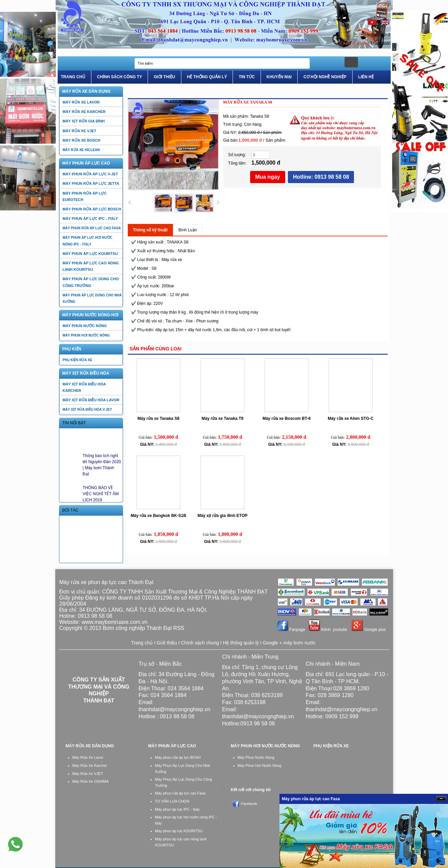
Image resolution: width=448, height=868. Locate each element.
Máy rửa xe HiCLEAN (81, 150)
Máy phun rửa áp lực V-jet (91, 174)
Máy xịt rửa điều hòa (86, 373)
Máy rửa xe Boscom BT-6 (287, 418)
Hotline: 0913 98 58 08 (321, 177)
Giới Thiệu (164, 77)
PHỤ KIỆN (72, 349)
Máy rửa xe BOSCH (82, 140)
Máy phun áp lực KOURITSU (90, 254)
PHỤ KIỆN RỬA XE (78, 360)
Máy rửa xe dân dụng (86, 91)
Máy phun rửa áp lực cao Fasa (92, 228)
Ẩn (441, 799)
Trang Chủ (73, 77)
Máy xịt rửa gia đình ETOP (222, 516)
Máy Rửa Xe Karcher (90, 765)
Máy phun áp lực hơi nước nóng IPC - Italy (88, 241)
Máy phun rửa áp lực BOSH (178, 757)
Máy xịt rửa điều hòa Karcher (84, 387)
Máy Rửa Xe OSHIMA (91, 781)
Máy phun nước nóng (85, 326)
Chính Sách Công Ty (120, 77)
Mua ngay (268, 177)
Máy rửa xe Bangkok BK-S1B (159, 516)
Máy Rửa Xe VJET (88, 774)
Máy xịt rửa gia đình (84, 121)
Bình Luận (188, 230)
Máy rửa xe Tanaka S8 (159, 418)
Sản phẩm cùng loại (156, 349)
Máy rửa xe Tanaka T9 (222, 418)
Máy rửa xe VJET (80, 131)
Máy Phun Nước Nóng (256, 757)
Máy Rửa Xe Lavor (88, 757)
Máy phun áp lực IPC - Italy (90, 219)
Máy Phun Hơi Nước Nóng (260, 765)
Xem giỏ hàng (356, 44)
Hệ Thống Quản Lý (207, 77)
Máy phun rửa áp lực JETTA (91, 183)
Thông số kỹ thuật (151, 230)
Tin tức (247, 77)
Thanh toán (381, 44)
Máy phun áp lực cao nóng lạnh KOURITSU (91, 266)
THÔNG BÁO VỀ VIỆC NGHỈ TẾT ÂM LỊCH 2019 (101, 497)
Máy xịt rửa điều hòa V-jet (87, 410)
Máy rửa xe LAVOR (81, 102)
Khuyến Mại (279, 77)
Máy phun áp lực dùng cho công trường (91, 282)
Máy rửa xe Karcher (84, 112)
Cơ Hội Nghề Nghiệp (325, 77)
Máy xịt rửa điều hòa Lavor (91, 400)
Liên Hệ (366, 77)
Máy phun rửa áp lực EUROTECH (85, 196)
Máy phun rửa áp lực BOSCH (92, 209)
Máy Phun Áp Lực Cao (86, 163)
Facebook (249, 804)
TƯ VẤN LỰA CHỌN (172, 801)
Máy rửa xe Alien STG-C (351, 418)
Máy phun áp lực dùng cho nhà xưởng (92, 298)
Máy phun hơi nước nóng (86, 335)
